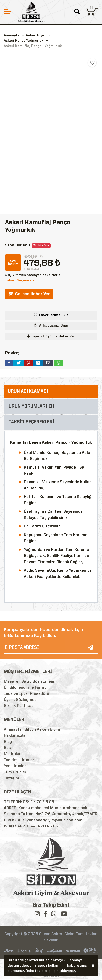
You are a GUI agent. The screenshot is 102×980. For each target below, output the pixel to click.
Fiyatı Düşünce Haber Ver (51, 336)
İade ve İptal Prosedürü (26, 694)
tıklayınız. (68, 972)
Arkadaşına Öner (51, 326)
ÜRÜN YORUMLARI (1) (31, 406)
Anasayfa (12, 35)
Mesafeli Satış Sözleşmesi (29, 682)
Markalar (12, 754)
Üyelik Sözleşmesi (21, 700)
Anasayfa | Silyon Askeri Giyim (32, 730)
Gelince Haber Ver (29, 294)
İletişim (11, 778)
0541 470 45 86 (39, 802)
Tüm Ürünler (15, 772)
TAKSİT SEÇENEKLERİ (32, 422)
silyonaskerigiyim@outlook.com (52, 820)
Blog (8, 742)
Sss (7, 748)
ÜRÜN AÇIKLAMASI (28, 391)
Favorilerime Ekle (54, 315)
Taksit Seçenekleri (21, 280)
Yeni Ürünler (15, 766)
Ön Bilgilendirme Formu (25, 688)
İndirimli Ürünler (19, 760)
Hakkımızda (15, 736)
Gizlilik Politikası (19, 706)
